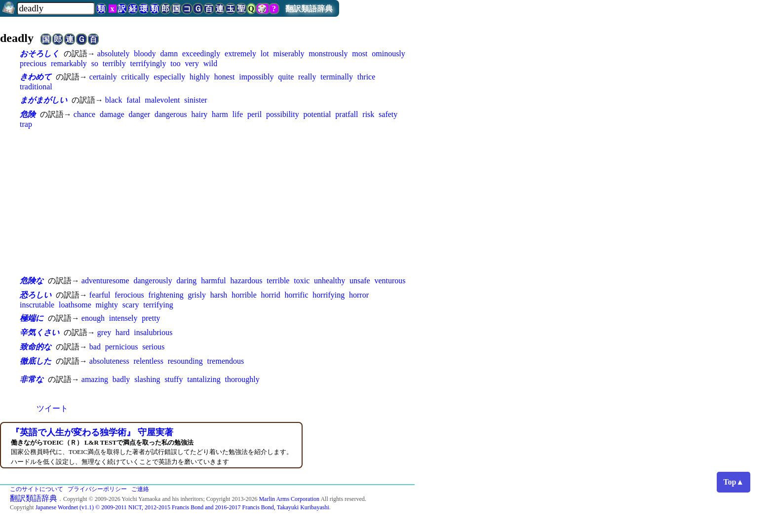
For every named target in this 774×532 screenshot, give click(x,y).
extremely (240, 54)
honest (225, 77)
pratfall (347, 114)
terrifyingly (148, 63)
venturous (390, 281)
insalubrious (153, 332)
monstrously (328, 54)
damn (169, 54)
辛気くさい (39, 332)
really (307, 77)
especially (169, 77)
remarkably (69, 63)
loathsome (75, 305)
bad (95, 347)
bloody (145, 54)
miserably (289, 54)
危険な (32, 281)
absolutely (114, 54)
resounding (185, 361)
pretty (151, 318)
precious (33, 63)
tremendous (226, 361)
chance (84, 114)
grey (104, 332)
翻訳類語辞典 (309, 9)
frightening (166, 295)
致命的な (36, 347)
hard (122, 332)
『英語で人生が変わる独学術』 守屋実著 (92, 432)
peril (254, 114)
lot (265, 54)
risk (368, 114)
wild (210, 63)
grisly (196, 295)
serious (153, 347)
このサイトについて (37, 489)
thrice (366, 77)
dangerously (153, 281)
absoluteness (109, 361)
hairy (199, 114)
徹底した (36, 361)
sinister (195, 100)
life (238, 114)
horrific (297, 295)
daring (186, 281)
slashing (147, 379)
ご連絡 (140, 489)
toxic (302, 281)
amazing (95, 379)
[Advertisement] (217, 202)
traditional (36, 87)
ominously (388, 54)
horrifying (329, 295)
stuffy (174, 379)
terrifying (158, 305)
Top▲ (734, 482)
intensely (123, 318)
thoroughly (242, 379)
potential (317, 114)
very (192, 63)
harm (220, 114)
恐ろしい (36, 295)
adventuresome (105, 281)
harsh (219, 295)
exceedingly (201, 54)
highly (200, 77)
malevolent (162, 100)
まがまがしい (43, 100)
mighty (107, 305)
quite (286, 77)
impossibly (256, 77)
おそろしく (39, 54)
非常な (32, 379)
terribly (114, 63)
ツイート (52, 408)
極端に (32, 318)
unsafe (360, 281)
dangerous (171, 114)
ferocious (129, 295)
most (360, 54)
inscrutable (37, 305)
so (95, 63)
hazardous (247, 281)
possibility (283, 114)
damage (112, 114)
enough (93, 318)
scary (131, 305)
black (114, 100)
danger (140, 114)
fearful (100, 295)
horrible (244, 295)
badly (121, 379)
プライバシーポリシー (97, 489)
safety (388, 114)
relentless (148, 361)
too (175, 63)
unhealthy (329, 281)
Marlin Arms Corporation (289, 499)
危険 (28, 114)
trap (26, 124)
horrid (271, 295)
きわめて (36, 77)
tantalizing (204, 379)
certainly (103, 77)
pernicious (122, 347)
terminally (337, 77)
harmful (213, 281)
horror (359, 295)
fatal (133, 100)
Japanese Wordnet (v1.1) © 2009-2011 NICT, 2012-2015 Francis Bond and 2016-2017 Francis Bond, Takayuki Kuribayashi (182, 507)
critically (135, 77)
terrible (278, 281)
